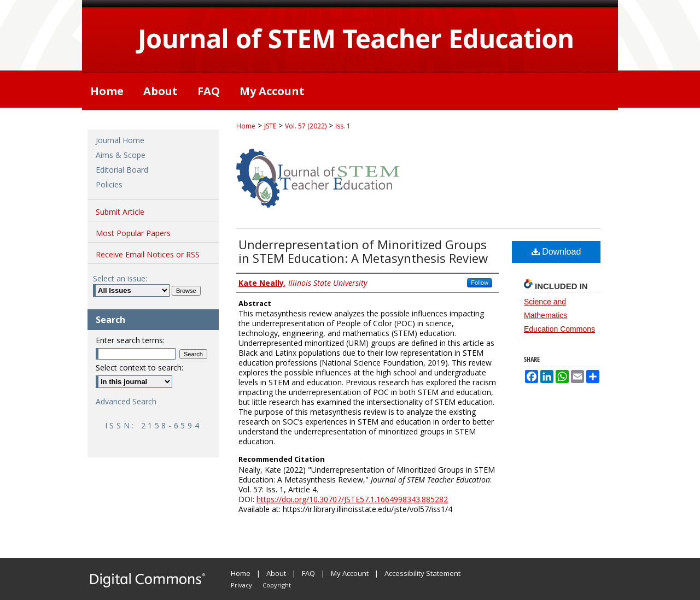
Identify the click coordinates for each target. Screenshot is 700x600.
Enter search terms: (130, 340)
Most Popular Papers (133, 233)
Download (556, 252)
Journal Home (120, 140)
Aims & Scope (121, 155)
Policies (109, 184)
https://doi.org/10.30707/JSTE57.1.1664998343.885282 (352, 499)
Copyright (277, 585)
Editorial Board (122, 170)
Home (246, 126)
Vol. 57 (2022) (306, 126)
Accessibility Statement (422, 573)
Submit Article (120, 212)
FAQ (308, 573)
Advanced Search (126, 401)
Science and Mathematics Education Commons (559, 315)
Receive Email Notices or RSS (148, 254)
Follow (480, 283)
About (276, 573)
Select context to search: (139, 367)
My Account (350, 573)
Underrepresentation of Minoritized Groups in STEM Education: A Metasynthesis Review (363, 251)
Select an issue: (120, 278)
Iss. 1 (343, 126)
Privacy (241, 585)
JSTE (270, 126)
